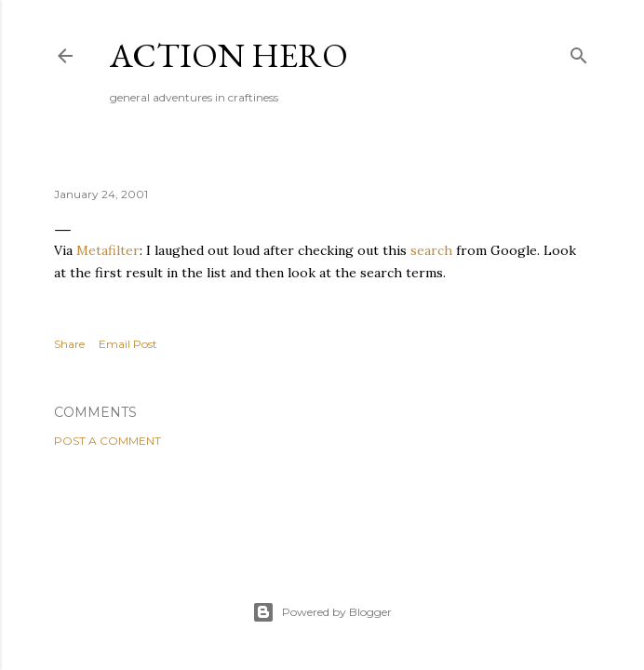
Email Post (128, 344)
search (431, 250)
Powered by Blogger (322, 612)
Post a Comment (107, 441)
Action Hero (229, 55)
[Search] (579, 52)
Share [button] (69, 344)
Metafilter (108, 250)
